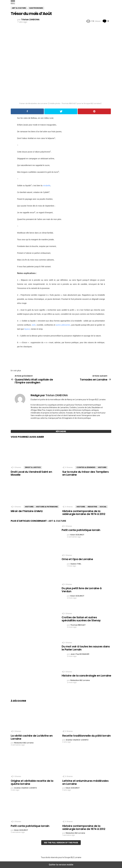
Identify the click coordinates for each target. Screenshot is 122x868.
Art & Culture (57, 521)
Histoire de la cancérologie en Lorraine (86, 676)
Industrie (92, 507)
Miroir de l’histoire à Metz (27, 511)
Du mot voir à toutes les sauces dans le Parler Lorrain (86, 648)
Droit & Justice (33, 467)
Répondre (61, 431)
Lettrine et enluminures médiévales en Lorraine (85, 782)
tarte (34, 325)
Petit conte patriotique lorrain (81, 530)
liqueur (27, 329)
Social (103, 507)
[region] (61, 358)
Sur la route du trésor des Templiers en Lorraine (85, 473)
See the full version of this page (61, 843)
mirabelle (47, 186)
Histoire (102, 467)
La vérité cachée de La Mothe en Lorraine (32, 737)
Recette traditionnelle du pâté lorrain (86, 736)
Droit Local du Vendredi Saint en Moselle (31, 473)
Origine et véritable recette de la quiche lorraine (32, 782)
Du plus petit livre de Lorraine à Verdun (82, 590)
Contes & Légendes (86, 467)
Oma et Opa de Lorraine (77, 559)
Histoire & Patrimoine (47, 507)
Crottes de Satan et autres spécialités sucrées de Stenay (81, 619)
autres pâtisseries (63, 325)
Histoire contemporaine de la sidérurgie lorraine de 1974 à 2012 (84, 513)
